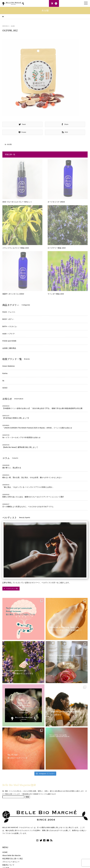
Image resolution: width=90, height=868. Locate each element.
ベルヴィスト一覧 (12, 589)
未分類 (13, 26)
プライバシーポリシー (11, 862)
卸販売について (8, 865)
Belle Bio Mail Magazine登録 (19, 785)
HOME (5, 852)
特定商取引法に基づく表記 (13, 859)
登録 (27, 797)
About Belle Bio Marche (11, 855)
